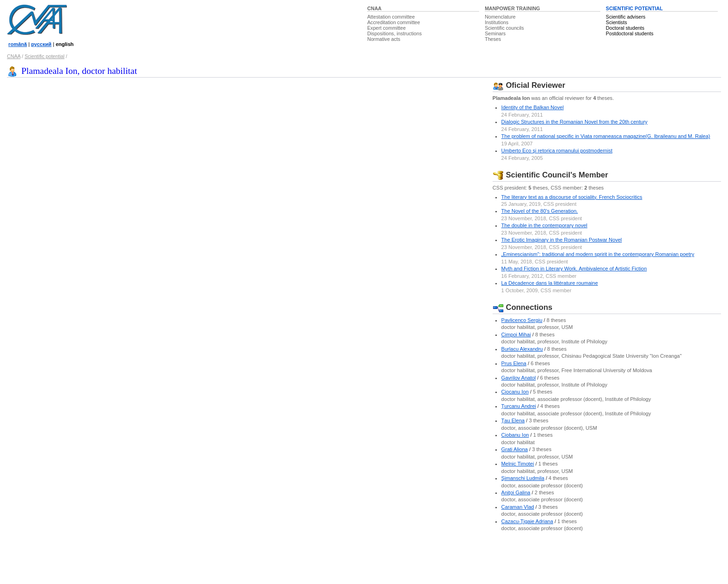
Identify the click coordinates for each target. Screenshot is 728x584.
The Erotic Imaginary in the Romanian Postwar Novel (562, 240)
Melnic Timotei (518, 464)
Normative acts (384, 39)
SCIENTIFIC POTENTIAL (634, 8)
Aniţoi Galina (516, 492)
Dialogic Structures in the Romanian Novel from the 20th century (575, 122)
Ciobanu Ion (515, 435)
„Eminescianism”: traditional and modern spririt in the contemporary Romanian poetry (598, 254)
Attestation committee (391, 17)
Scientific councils (504, 28)
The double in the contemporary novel (544, 225)
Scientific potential (45, 56)
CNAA (374, 8)
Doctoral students (625, 28)
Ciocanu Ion (515, 392)
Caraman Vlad (518, 507)
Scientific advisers (626, 17)
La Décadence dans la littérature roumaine (550, 283)
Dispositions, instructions (394, 33)
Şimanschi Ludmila (523, 478)
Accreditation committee (394, 22)
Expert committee (387, 28)
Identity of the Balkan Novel (533, 107)
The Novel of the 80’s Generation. (540, 211)
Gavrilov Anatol (519, 378)
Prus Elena (514, 363)
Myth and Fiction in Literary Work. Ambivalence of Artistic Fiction (574, 269)
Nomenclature (500, 17)
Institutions (497, 22)
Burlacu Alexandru (522, 349)
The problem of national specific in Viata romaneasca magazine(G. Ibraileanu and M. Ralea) (606, 136)
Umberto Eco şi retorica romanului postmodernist (557, 151)
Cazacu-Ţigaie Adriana (527, 521)
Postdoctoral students (630, 33)
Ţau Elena (513, 420)
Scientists (617, 22)
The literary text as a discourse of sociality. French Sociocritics (572, 197)
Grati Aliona (515, 449)
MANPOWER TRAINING (512, 8)
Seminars (495, 33)
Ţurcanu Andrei (519, 406)
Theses (493, 39)
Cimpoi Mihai (516, 335)
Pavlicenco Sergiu (522, 320)
